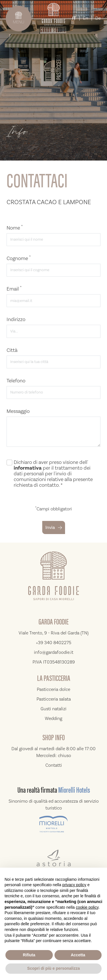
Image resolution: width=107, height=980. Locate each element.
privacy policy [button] (74, 885)
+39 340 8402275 (54, 643)
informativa (28, 468)
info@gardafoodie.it (54, 652)
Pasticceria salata (54, 699)
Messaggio (18, 411)
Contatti (54, 765)
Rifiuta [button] (29, 955)
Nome (15, 228)
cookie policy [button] (87, 907)
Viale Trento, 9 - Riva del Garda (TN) (53, 633)
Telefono (16, 381)
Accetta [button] (78, 955)
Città (12, 350)
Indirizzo (16, 319)
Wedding (53, 719)
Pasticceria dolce (53, 689)
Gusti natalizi (53, 709)
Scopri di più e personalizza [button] (53, 968)
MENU (19, 22)
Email (14, 289)
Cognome (19, 258)
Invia (54, 527)
